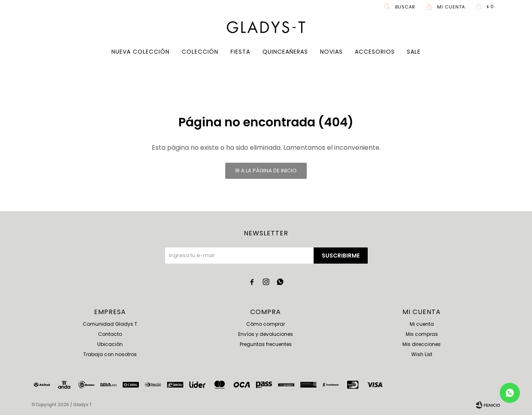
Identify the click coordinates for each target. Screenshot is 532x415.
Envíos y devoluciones (266, 334)
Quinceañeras (285, 52)
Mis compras (422, 334)
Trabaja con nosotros (110, 354)
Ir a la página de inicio (266, 171)
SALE (414, 52)
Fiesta (240, 52)
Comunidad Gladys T (110, 324)
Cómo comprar (266, 324)
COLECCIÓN (200, 52)
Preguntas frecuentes (266, 344)
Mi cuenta (422, 324)
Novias (331, 52)
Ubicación (110, 344)
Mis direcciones (422, 344)
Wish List (422, 354)
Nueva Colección (140, 52)
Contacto (110, 334)
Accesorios (375, 52)
